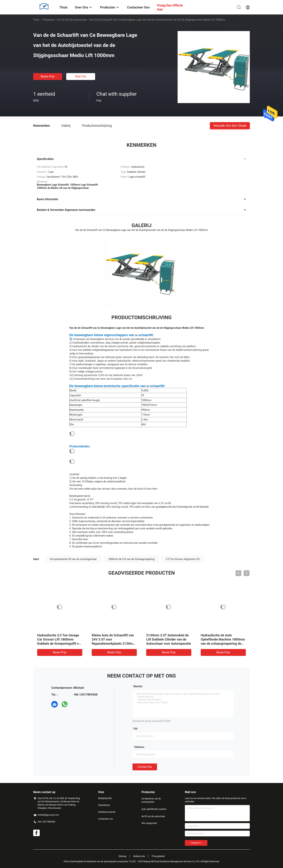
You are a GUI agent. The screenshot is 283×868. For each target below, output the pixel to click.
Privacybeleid (158, 856)
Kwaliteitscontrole (107, 812)
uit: (136, 729)
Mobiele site (139, 856)
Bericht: (138, 686)
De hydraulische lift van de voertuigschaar (73, 559)
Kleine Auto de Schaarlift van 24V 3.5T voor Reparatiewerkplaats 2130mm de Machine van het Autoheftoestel (114, 644)
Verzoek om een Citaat (230, 125)
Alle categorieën (149, 823)
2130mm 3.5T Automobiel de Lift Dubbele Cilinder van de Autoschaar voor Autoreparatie (169, 639)
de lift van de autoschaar (72, 20)
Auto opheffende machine (154, 809)
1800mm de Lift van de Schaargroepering (131, 559)
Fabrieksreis (104, 805)
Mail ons (81, 76)
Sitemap (123, 856)
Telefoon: (139, 747)
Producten (49, 20)
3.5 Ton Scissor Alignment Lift (183, 559)
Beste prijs (48, 76)
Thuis (36, 20)
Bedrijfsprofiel (105, 798)
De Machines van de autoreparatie (151, 800)
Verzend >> (196, 843)
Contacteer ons (105, 819)
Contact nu (145, 767)
